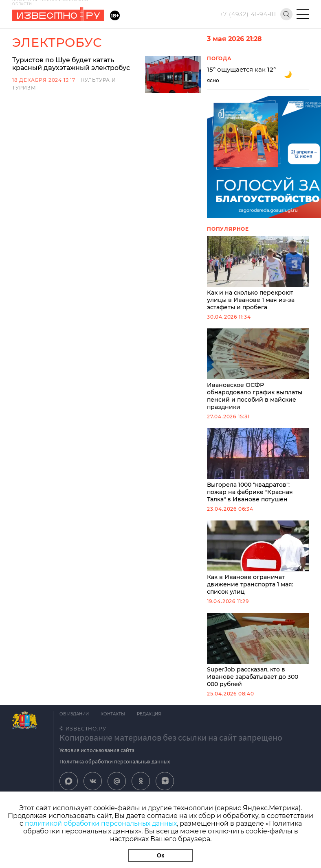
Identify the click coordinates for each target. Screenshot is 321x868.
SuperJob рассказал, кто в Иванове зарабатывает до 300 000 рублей (258, 650)
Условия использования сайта (97, 750)
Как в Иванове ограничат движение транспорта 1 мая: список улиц (258, 558)
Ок (160, 855)
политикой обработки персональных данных (101, 823)
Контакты (113, 714)
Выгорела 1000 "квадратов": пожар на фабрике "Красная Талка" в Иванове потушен (258, 466)
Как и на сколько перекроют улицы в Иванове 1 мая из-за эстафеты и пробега (258, 273)
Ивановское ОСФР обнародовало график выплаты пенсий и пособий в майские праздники (258, 370)
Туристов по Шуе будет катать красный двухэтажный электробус (72, 64)
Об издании (74, 714)
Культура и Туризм (111, 80)
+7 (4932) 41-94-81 (248, 14)
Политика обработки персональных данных (115, 761)
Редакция (150, 714)
